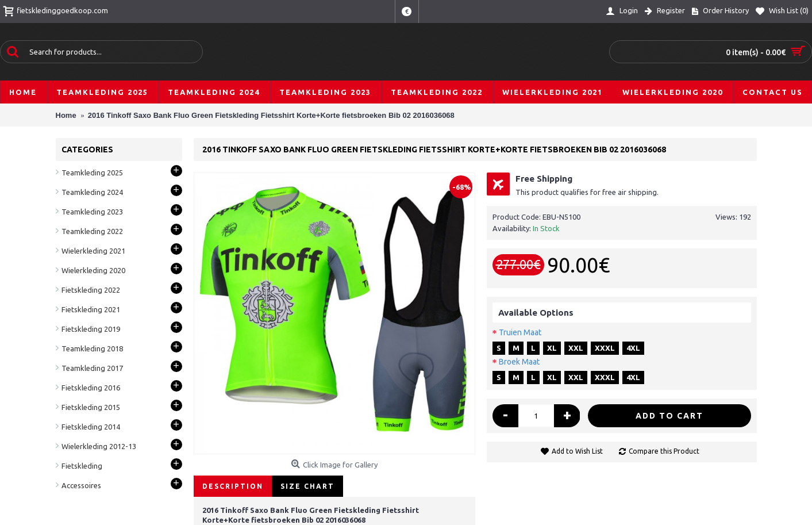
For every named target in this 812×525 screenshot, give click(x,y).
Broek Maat (519, 362)
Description (233, 486)
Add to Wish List (577, 451)
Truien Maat (520, 332)
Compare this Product (664, 451)
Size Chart (307, 486)
